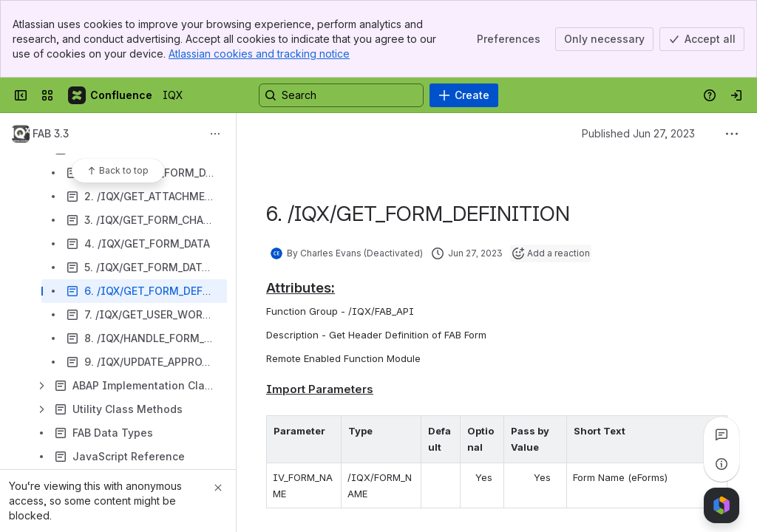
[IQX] (111, 95)
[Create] (464, 95)
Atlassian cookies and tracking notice (259, 54)
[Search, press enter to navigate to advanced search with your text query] (341, 95)
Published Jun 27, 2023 (638, 133)
